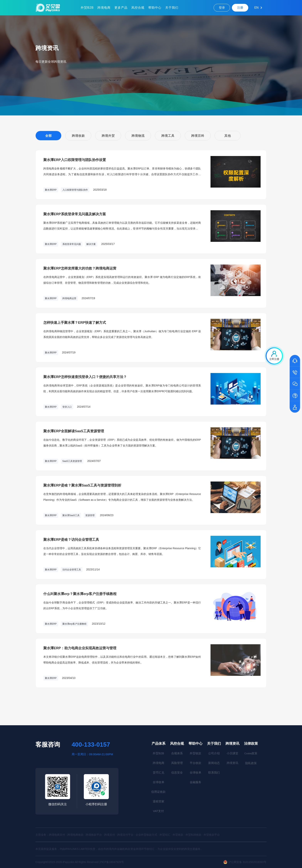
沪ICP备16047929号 (112, 862)
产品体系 (159, 744)
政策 (251, 753)
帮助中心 (155, 8)
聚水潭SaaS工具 (71, 515)
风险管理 (177, 763)
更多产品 (121, 8)
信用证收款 (158, 792)
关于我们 (172, 8)
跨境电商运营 (69, 298)
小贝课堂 (232, 753)
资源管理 (90, 515)
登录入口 (67, 407)
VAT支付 (158, 811)
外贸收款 (195, 753)
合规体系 (177, 753)
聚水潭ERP (51, 190)
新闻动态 (214, 763)
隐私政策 (251, 763)
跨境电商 (104, 8)
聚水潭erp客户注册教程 (74, 624)
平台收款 (195, 763)
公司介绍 (214, 753)
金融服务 (195, 782)
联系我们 (214, 772)
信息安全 (177, 772)
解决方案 (91, 244)
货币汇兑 (159, 772)
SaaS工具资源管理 (72, 461)
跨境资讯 (232, 744)
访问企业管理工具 (72, 570)
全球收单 (159, 782)
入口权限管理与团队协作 (75, 190)
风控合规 (138, 8)
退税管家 (159, 801)
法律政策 (251, 744)
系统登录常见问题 (72, 244)
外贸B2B (87, 8)
